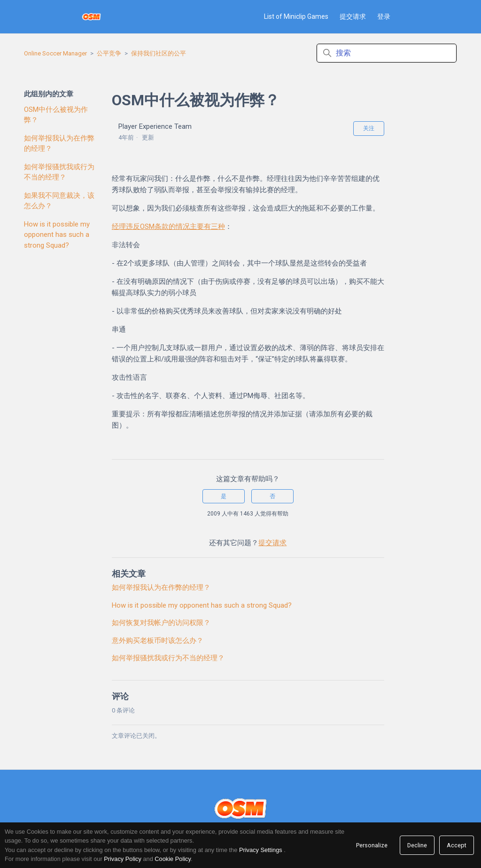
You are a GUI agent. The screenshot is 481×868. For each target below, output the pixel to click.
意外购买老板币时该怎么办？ (158, 641)
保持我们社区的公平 (159, 53)
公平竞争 (109, 53)
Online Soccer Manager (55, 53)
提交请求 (353, 16)
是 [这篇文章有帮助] (224, 496)
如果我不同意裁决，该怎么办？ (59, 201)
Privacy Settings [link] (261, 850)
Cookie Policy (173, 859)
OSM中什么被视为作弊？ (56, 115)
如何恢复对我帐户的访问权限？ (161, 623)
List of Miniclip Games (296, 16)
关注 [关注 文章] (369, 128)
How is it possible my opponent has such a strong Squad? (57, 235)
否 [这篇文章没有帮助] (272, 496)
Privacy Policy (123, 859)
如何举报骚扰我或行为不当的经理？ (59, 172)
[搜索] (387, 53)
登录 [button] (384, 16)
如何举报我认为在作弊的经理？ (59, 144)
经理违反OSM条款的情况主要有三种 (168, 227)
